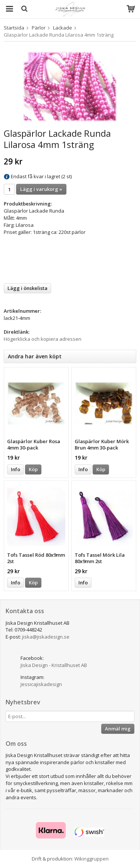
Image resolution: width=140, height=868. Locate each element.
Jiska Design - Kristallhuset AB (54, 665)
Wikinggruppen (91, 859)
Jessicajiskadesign (41, 684)
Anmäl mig (118, 729)
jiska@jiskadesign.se (46, 637)
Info (15, 469)
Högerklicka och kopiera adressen (43, 339)
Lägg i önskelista (27, 288)
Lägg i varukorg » (41, 189)
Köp (33, 469)
